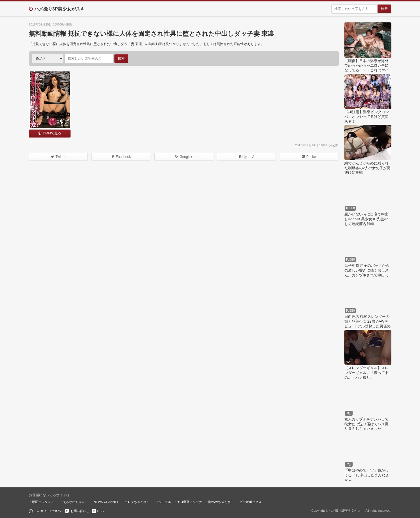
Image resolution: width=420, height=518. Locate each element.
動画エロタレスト (44, 502)
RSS (101, 511)
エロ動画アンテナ (189, 502)
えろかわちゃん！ (75, 502)
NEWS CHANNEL (106, 502)
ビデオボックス (250, 502)
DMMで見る (52, 133)
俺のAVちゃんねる (221, 502)
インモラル (163, 502)
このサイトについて (48, 511)
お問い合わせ (80, 511)
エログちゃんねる (137, 502)
